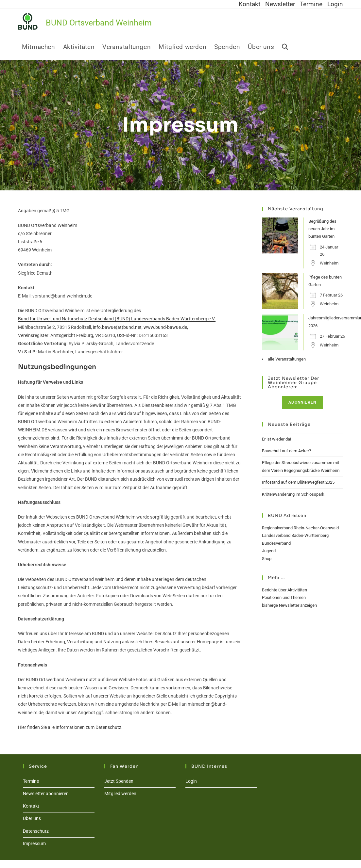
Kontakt (249, 4)
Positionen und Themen (284, 597)
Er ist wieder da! (276, 439)
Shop (267, 559)
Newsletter (280, 4)
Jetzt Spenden (119, 781)
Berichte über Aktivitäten (284, 590)
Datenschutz (36, 831)
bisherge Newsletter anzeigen (289, 605)
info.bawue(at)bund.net (117, 327)
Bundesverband (276, 543)
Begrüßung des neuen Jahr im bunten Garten (322, 229)
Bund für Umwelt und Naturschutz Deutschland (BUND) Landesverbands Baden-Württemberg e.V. (117, 319)
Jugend (269, 551)
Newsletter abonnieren (46, 794)
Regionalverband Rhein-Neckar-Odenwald (300, 528)
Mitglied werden (120, 794)
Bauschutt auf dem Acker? (286, 451)
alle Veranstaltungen (287, 359)
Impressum (34, 844)
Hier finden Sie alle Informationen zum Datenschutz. (70, 727)
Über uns (32, 818)
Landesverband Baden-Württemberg (295, 535)
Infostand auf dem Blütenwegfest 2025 (298, 482)
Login (335, 4)
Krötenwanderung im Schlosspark (293, 494)
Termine (311, 4)
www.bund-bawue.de (165, 327)
